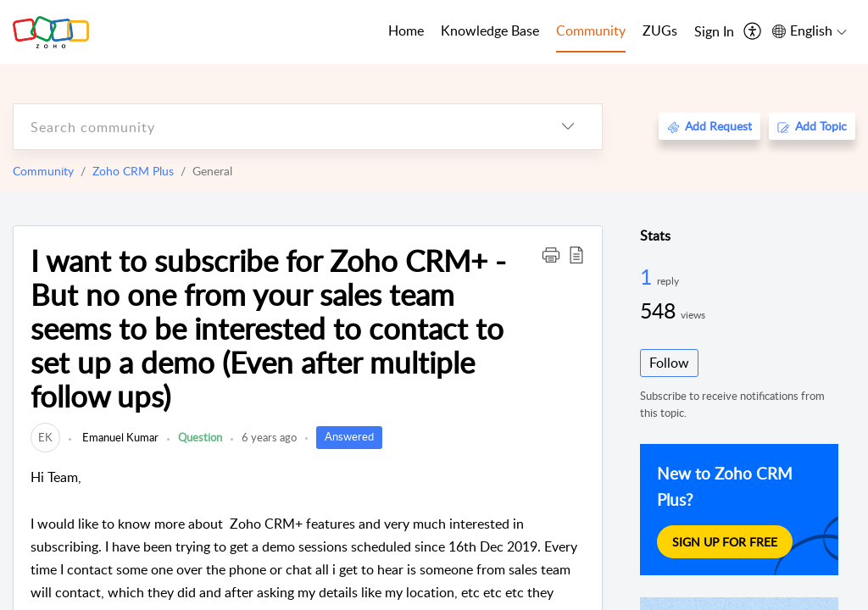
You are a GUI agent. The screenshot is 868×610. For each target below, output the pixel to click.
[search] (274, 127)
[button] (551, 254)
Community (43, 171)
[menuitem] (714, 32)
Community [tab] (591, 30)
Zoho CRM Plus (133, 171)
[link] (45, 437)
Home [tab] (406, 30)
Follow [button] (669, 363)
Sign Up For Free (725, 541)
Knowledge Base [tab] (490, 30)
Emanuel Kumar (119, 437)
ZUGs (660, 30)
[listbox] (568, 127)
